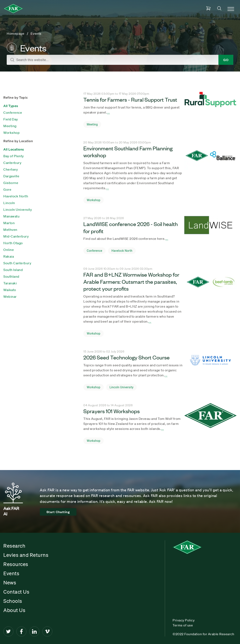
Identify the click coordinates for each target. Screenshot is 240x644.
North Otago (13, 243)
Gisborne (11, 183)
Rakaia (9, 256)
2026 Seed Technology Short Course (126, 357)
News (10, 583)
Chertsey (11, 169)
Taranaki (10, 283)
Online (9, 250)
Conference (13, 112)
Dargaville (11, 176)
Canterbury (12, 163)
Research (14, 546)
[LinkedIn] (34, 631)
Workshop (12, 133)
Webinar (10, 296)
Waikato (10, 290)
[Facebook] (21, 631)
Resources (16, 564)
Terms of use (183, 625)
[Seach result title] (210, 106)
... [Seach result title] (108, 112)
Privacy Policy (184, 620)
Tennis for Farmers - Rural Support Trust (130, 99)
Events (11, 573)
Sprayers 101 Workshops (112, 411)
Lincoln (9, 203)
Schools (13, 601)
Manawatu (11, 216)
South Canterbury (17, 263)
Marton (9, 223)
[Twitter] (8, 631)
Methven (10, 230)
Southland (11, 276)
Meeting (10, 126)
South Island (13, 270)
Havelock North (16, 196)
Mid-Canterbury (16, 236)
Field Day (11, 119)
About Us (14, 610)
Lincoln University (18, 210)
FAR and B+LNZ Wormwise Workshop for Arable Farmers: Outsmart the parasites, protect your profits (131, 281)
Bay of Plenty (14, 156)
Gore (7, 189)
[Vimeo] (47, 631)
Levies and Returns (26, 555)
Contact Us (16, 592)
